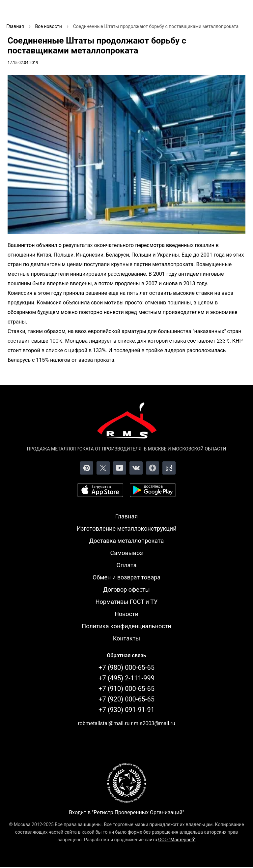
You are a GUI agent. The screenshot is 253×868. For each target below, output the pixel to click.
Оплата (126, 565)
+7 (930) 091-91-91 (126, 710)
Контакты (127, 638)
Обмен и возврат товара (126, 577)
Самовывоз (126, 553)
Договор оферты (126, 589)
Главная (126, 516)
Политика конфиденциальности (126, 626)
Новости (126, 614)
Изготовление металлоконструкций (126, 528)
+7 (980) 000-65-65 (126, 667)
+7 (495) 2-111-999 (126, 678)
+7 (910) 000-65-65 (126, 689)
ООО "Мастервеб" (177, 840)
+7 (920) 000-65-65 (126, 699)
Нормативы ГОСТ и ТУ (127, 602)
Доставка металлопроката (126, 541)
